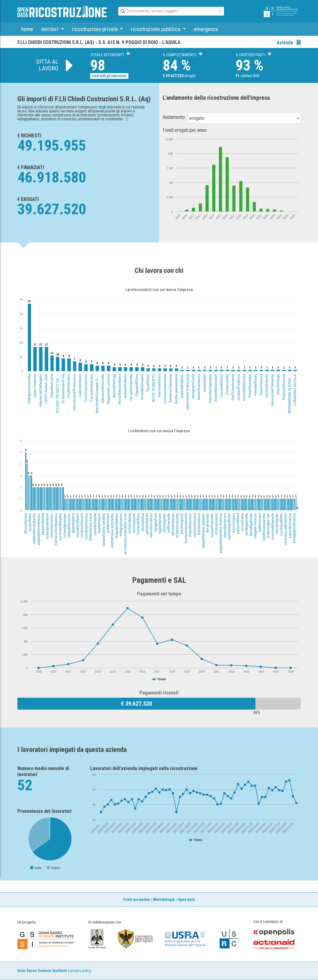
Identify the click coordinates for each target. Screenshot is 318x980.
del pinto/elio (207, 523)
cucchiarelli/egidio (60, 527)
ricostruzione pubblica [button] (156, 29)
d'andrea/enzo (199, 524)
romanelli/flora (138, 524)
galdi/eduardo (147, 524)
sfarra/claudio (277, 524)
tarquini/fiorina (43, 524)
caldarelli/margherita (34, 529)
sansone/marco (195, 525)
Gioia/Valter (204, 383)
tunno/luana (242, 522)
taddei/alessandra (264, 527)
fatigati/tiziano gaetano (203, 531)
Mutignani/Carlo (193, 386)
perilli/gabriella (246, 524)
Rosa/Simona (261, 385)
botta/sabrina (129, 523)
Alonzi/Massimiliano (119, 389)
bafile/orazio (259, 523)
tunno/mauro (234, 523)
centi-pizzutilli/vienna (286, 529)
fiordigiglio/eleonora (294, 528)
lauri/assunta (134, 523)
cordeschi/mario (82, 525)
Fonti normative (137, 900)
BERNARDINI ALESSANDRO (289, 390)
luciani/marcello (212, 525)
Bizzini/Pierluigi (114, 386)
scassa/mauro (216, 524)
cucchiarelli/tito (281, 525)
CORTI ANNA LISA (46, 389)
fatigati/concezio (255, 526)
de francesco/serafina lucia (125, 534)
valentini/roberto (151, 526)
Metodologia (164, 900)
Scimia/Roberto (267, 386)
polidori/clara (108, 523)
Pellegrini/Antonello (29, 389)
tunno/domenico (51, 526)
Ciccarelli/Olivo (221, 386)
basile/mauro (99, 523)
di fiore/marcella (177, 525)
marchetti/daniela (273, 526)
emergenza (206, 29)
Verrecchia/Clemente (272, 390)
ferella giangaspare (176, 389)
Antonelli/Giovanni (216, 388)
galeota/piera (73, 523)
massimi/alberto (78, 525)
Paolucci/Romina (284, 387)
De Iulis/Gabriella (131, 387)
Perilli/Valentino (69, 386)
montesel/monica (86, 526)
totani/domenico (225, 525)
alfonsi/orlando (173, 524)
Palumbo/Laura (52, 386)
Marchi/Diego (278, 384)
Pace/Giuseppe (250, 386)
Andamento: (174, 117)
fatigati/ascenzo (69, 525)
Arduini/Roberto (125, 386)
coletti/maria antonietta (112, 531)
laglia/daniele (160, 523)
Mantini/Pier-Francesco (188, 392)
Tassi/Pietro (148, 383)
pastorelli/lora (238, 523)
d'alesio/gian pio (268, 526)
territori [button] (50, 29)
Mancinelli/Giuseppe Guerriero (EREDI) (97, 383)
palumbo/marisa (290, 526)
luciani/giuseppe (65, 526)
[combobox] (167, 11)
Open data (186, 900)
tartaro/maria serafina (104, 530)
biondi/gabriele (251, 524)
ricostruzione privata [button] (95, 29)
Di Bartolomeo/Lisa (63, 389)
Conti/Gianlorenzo (86, 388)
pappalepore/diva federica (221, 533)
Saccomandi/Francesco (75, 392)
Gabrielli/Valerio (182, 386)
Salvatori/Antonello (103, 389)
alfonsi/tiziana (25, 524)
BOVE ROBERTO (154, 388)
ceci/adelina (143, 522)
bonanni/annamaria (186, 528)
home (27, 29)
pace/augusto (182, 524)
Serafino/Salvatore (171, 388)
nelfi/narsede (168, 523)
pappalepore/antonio (39, 529)
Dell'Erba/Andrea (233, 387)
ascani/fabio (30, 522)
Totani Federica (35, 386)
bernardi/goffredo (229, 526)
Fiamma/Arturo (159, 386)
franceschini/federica (56, 529)
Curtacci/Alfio (227, 384)
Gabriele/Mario (80, 386)
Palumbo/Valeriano (210, 389)
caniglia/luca (156, 523)
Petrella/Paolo (255, 385)
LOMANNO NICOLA (295, 390)
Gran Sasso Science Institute (42, 971)
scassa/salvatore (47, 526)
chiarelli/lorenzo (190, 525)
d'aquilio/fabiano (117, 526)
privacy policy (81, 971)
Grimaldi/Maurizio (244, 388)
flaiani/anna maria (90, 527)
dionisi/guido (164, 523)
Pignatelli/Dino (136, 385)
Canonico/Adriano (91, 388)
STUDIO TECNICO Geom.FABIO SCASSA (57, 380)
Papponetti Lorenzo (108, 389)
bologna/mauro (121, 525)
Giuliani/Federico (238, 387)
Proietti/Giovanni (142, 387)
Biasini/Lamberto (199, 387)
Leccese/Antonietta (165, 389)
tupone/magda (95, 524)
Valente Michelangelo (40, 391)
